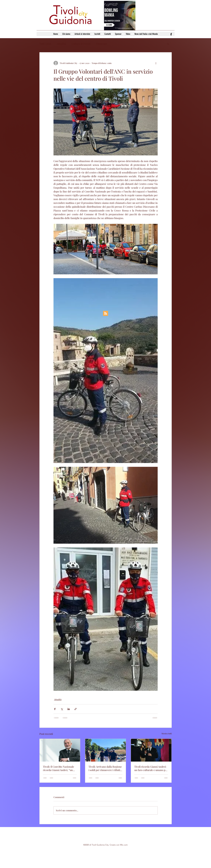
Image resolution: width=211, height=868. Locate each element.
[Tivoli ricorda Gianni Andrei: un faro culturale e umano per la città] (151, 750)
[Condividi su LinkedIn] (69, 709)
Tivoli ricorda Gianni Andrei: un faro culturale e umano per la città (151, 768)
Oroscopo (102, 44)
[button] (168, 44)
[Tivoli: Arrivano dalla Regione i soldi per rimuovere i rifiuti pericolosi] (105, 750)
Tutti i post (45, 44)
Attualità (61, 44)
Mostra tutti (167, 733)
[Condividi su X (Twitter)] (62, 709)
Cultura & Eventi (81, 44)
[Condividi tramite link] (76, 709)
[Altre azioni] (156, 63)
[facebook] (171, 34)
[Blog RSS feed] (106, 313)
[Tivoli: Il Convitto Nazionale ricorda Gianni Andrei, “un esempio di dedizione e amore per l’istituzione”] (60, 750)
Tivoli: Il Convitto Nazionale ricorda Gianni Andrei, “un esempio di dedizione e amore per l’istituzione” (60, 768)
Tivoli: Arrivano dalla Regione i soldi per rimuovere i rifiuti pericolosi (105, 768)
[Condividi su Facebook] (55, 709)
